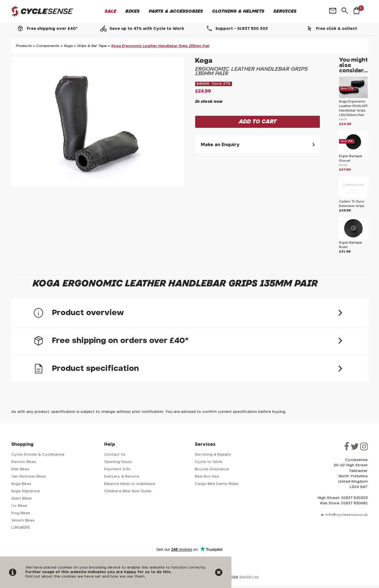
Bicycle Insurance (212, 469)
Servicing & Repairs (213, 455)
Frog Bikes (21, 513)
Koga (68, 46)
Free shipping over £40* (52, 29)
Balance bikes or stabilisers (130, 484)
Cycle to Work (209, 462)
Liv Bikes (19, 506)
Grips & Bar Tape (92, 46)
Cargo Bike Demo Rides (217, 484)
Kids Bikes (20, 469)
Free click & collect (336, 29)
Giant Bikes (22, 499)
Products (24, 46)
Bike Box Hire (207, 477)
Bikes (132, 11)
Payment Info (117, 469)
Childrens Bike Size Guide (128, 491)
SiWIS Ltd (249, 577)
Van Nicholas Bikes (29, 477)
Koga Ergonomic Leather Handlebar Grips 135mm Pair (160, 46)
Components (48, 46)
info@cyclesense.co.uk (347, 515)
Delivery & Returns (122, 477)
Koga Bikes (21, 484)
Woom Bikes (23, 521)
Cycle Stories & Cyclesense (38, 455)
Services (285, 11)
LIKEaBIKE (21, 528)
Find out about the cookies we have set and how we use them (85, 577)
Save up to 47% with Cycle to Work (147, 29)
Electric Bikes (24, 462)
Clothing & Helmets (238, 11)
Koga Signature (26, 491)
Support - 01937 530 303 (242, 29)
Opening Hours (118, 462)
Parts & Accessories (176, 11)
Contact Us (115, 455)
